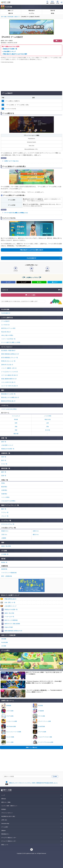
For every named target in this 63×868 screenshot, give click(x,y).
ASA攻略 (4, 646)
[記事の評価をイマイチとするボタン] (16, 268)
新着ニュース (5, 845)
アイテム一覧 (5, 512)
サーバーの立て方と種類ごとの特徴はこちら (16, 213)
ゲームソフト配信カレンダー (9, 841)
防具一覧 (4, 460)
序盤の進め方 (32, 11)
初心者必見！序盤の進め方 (8, 350)
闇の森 (16, 419)
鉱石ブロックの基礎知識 (11, 620)
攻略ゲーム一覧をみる (32, 747)
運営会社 (4, 799)
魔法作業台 (4, 487)
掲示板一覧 (4, 562)
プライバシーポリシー (7, 813)
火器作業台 (4, 490)
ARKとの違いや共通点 (7, 335)
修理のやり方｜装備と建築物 (12, 624)
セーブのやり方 (5, 325)
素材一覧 (4, 509)
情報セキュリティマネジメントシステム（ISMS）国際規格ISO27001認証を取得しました (33, 783)
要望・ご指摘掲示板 (7, 576)
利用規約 (4, 809)
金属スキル (36, 531)
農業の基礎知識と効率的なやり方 (13, 631)
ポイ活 (58, 3)
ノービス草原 (48, 416)
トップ (3, 795)
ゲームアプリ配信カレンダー (9, 838)
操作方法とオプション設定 (8, 328)
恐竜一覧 (4, 442)
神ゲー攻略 (4, 17)
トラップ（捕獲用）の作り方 (9, 368)
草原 (16, 430)
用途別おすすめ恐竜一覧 (10, 49)
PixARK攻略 (9, 7)
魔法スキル (36, 535)
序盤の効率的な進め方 (10, 599)
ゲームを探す (5, 827)
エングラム (32, 13)
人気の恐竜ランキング (9, 51)
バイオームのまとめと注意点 (9, 409)
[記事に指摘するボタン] (47, 268)
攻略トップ (11, 11)
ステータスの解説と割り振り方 (10, 375)
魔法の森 (16, 434)
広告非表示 (52, 3)
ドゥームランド (16, 416)
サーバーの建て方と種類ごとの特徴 (11, 342)
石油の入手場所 (9, 627)
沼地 (16, 427)
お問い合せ (4, 820)
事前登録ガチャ (5, 834)
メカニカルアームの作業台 (8, 501)
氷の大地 (48, 430)
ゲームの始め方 (5, 321)
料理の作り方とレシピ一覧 (8, 361)
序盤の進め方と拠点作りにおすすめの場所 (15, 54)
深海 (48, 427)
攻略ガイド (17, 17)
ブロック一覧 (5, 516)
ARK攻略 (4, 639)
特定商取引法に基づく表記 (8, 816)
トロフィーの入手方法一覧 (8, 339)
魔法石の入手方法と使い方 (8, 401)
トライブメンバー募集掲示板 (9, 573)
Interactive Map (5, 823)
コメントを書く (32, 295)
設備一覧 (4, 476)
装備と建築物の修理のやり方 (9, 379)
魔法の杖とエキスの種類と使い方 (10, 397)
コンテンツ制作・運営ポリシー (9, 806)
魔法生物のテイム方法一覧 (8, 394)
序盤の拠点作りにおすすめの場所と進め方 (32, 250)
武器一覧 (4, 457)
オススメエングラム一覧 (8, 524)
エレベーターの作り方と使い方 (10, 386)
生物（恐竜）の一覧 (10, 602)
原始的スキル (5, 531)
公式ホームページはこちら (11, 161)
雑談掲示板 (4, 569)
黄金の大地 (48, 419)
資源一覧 (11, 13)
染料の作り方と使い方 (7, 365)
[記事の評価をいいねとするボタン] (32, 268)
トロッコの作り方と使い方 (8, 382)
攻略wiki (3, 831)
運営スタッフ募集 (6, 802)
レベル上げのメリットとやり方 (10, 372)
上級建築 (4, 538)
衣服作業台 (4, 494)
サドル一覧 (4, 464)
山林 (48, 423)
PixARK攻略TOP (32, 258)
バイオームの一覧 (9, 617)
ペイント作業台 (5, 497)
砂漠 (16, 423)
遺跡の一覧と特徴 (9, 613)
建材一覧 (4, 472)
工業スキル (4, 535)
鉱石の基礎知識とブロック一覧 (10, 358)
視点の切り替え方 (6, 332)
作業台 (3, 483)
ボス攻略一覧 (5, 554)
